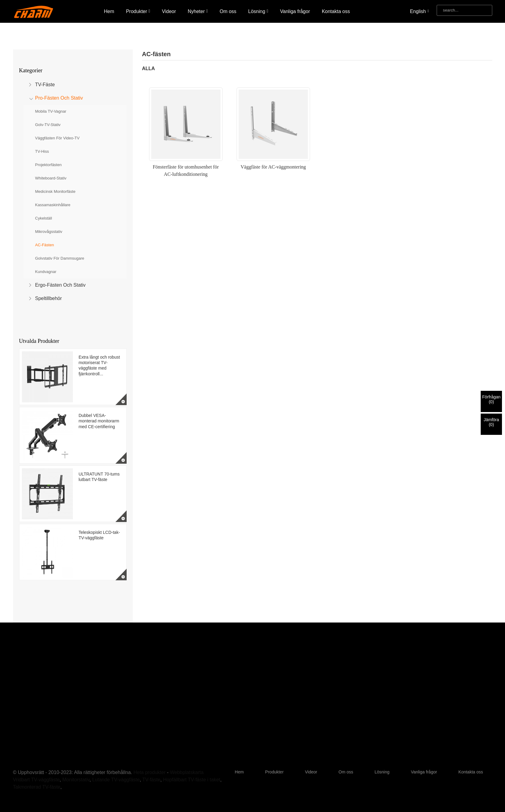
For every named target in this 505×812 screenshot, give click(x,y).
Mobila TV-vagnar (51, 111)
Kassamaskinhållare (53, 205)
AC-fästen (45, 245)
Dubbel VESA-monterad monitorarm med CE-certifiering (99, 421)
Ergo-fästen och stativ (60, 285)
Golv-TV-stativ (48, 125)
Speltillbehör (49, 298)
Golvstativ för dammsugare (60, 258)
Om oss (228, 11)
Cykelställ (44, 218)
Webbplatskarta (187, 772)
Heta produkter (149, 772)
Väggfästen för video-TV (57, 138)
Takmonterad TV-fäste (37, 787)
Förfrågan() (491, 399)
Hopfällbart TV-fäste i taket (192, 780)
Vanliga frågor (295, 11)
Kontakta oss (336, 11)
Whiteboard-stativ (51, 178)
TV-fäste (45, 85)
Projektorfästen (48, 165)
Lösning (258, 11)
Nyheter (198, 11)
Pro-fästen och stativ (59, 98)
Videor (169, 11)
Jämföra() (491, 422)
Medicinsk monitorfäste (55, 191)
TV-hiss (42, 151)
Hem (109, 11)
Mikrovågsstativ (49, 232)
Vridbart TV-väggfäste (36, 780)
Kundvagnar (46, 272)
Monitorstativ (76, 780)
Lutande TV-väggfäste (116, 780)
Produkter (138, 11)
